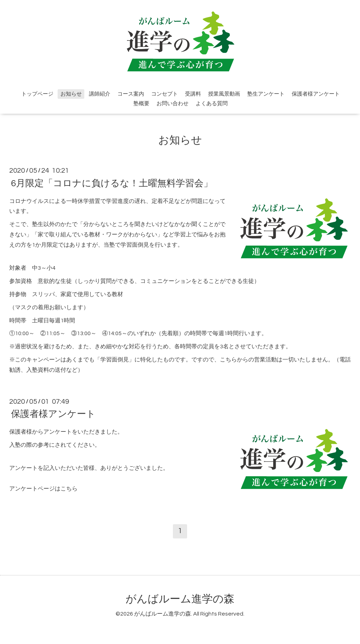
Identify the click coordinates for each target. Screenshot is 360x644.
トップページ (37, 94)
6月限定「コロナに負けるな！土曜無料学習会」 (112, 183)
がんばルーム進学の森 (180, 599)
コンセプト (165, 94)
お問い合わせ (173, 104)
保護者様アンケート (316, 94)
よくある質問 (212, 104)
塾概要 (141, 104)
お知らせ (71, 94)
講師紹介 (100, 94)
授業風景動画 (224, 94)
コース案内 (131, 94)
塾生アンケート (266, 94)
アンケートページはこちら (43, 489)
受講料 (193, 94)
